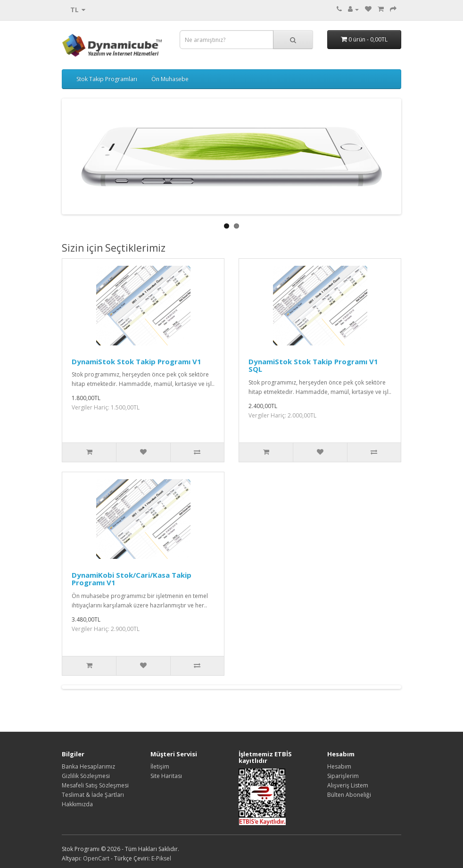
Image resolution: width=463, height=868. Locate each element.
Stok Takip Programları (107, 79)
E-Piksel (161, 858)
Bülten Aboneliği (349, 795)
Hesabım (339, 766)
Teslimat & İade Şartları (93, 795)
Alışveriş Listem (348, 785)
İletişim (160, 766)
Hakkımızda (77, 804)
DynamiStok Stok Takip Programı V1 (136, 361)
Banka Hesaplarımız (88, 766)
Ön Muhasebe (170, 79)
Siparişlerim (343, 776)
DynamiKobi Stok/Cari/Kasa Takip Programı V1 (132, 579)
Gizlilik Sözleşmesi (86, 776)
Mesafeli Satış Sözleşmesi (95, 785)
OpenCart (96, 858)
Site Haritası (166, 776)
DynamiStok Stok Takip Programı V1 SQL (313, 365)
